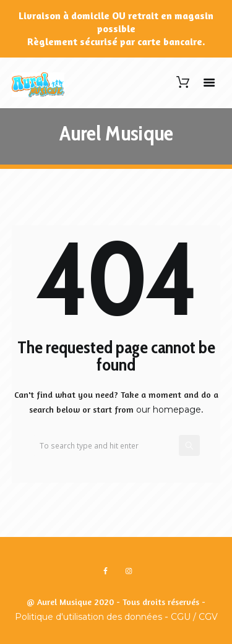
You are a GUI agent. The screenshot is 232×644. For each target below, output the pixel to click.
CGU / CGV (194, 617)
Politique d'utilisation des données (88, 617)
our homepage (169, 410)
